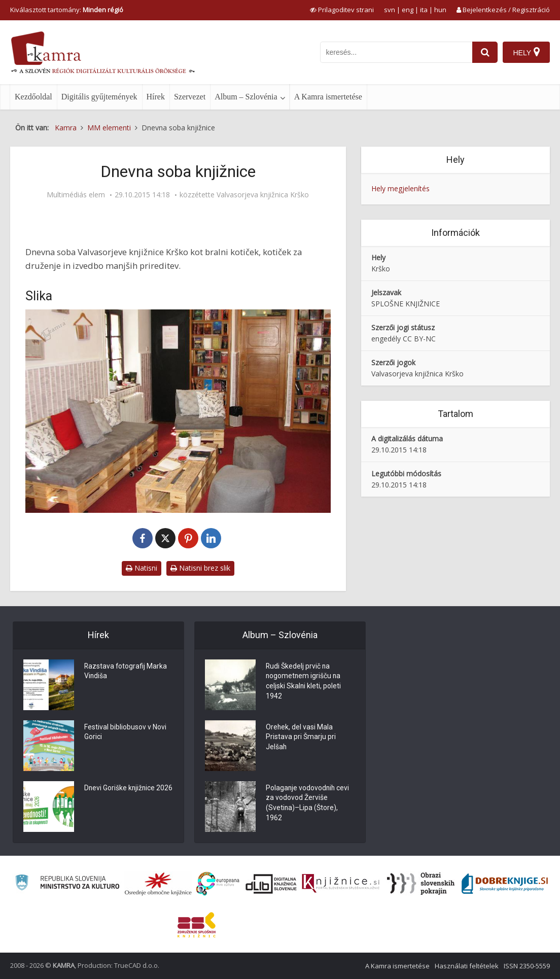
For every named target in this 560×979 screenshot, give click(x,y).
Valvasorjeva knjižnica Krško (263, 195)
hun (440, 10)
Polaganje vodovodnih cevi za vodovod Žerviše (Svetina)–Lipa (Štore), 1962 (308, 804)
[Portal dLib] (271, 884)
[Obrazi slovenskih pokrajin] (421, 884)
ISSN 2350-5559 (527, 966)
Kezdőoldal (33, 97)
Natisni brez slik (200, 568)
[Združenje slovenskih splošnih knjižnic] (341, 884)
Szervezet (190, 97)
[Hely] (526, 52)
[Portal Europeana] (218, 884)
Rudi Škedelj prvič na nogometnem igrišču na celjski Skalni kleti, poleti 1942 (304, 682)
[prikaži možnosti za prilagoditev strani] (342, 10)
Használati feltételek (467, 966)
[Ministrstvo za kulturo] (67, 884)
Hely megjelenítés (400, 188)
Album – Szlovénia (246, 97)
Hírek (156, 97)
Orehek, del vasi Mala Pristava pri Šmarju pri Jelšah (301, 738)
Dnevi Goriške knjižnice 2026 (120, 794)
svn (390, 10)
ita (424, 10)
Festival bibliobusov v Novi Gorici (125, 733)
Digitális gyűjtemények (99, 97)
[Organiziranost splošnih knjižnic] (158, 884)
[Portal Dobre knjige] (505, 884)
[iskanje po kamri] (396, 52)
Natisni (142, 568)
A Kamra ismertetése (328, 97)
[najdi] (485, 52)
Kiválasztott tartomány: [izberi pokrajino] (67, 10)
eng (408, 10)
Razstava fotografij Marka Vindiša (126, 672)
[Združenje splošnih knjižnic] (197, 925)
